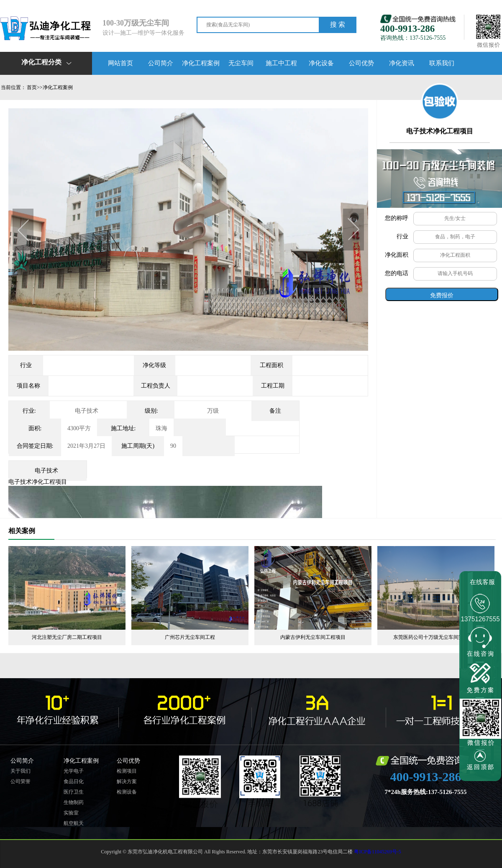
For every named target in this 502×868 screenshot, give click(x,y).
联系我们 (442, 63)
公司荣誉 (20, 781)
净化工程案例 (201, 63)
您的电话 (397, 273)
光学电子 (74, 771)
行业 (402, 236)
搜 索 (338, 24)
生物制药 (74, 802)
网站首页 (120, 63)
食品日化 (74, 781)
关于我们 (20, 771)
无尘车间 (241, 63)
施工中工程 (281, 63)
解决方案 (127, 781)
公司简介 (161, 63)
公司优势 (361, 63)
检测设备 (127, 792)
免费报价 (442, 295)
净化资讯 (402, 63)
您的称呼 (397, 218)
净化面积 (397, 255)
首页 (32, 87)
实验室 (71, 813)
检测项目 (127, 771)
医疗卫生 (74, 792)
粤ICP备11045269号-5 (377, 852)
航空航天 (74, 823)
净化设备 (321, 63)
